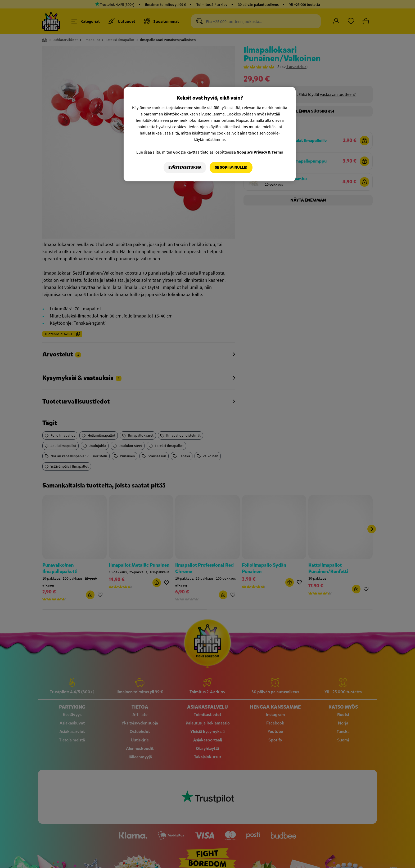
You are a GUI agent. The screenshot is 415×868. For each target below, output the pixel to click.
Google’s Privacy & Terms (260, 152)
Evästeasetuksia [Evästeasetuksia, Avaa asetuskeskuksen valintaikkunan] (185, 167)
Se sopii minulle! (231, 167)
